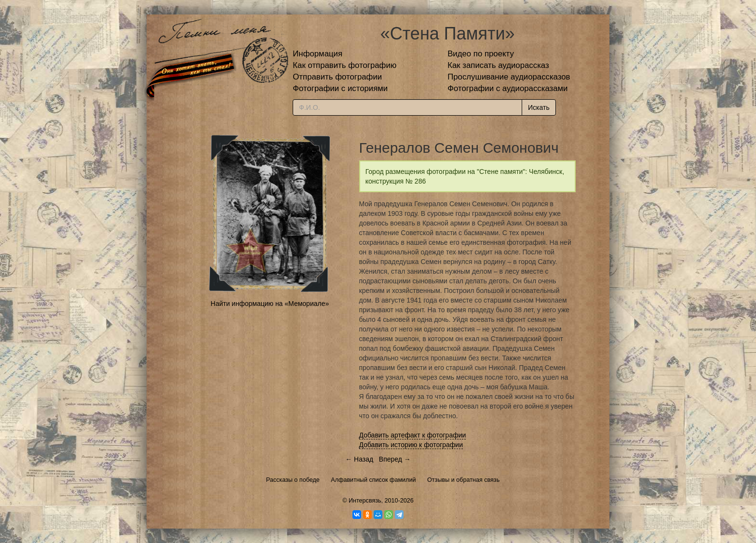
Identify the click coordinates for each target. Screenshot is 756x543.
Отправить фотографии (337, 77)
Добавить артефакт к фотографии (413, 435)
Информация (317, 54)
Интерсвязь (365, 501)
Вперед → (395, 459)
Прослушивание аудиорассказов (509, 77)
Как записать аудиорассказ (498, 65)
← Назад (359, 459)
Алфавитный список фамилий (373, 480)
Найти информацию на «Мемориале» (270, 304)
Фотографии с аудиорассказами (507, 88)
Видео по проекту (481, 54)
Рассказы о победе (293, 480)
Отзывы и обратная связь (463, 480)
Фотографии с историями (340, 88)
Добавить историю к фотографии (411, 445)
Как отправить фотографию (344, 65)
